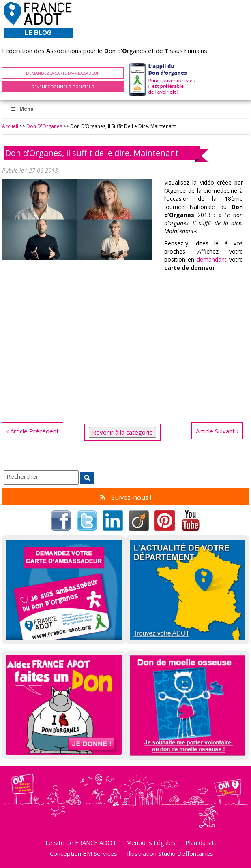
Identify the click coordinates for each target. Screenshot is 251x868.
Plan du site (202, 842)
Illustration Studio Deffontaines (170, 853)
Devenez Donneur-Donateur (63, 87)
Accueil (10, 126)
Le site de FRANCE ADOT (81, 842)
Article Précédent (33, 431)
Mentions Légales (151, 842)
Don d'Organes (44, 126)
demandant (213, 259)
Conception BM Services (84, 853)
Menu (22, 109)
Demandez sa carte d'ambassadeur (63, 73)
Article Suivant (217, 431)
